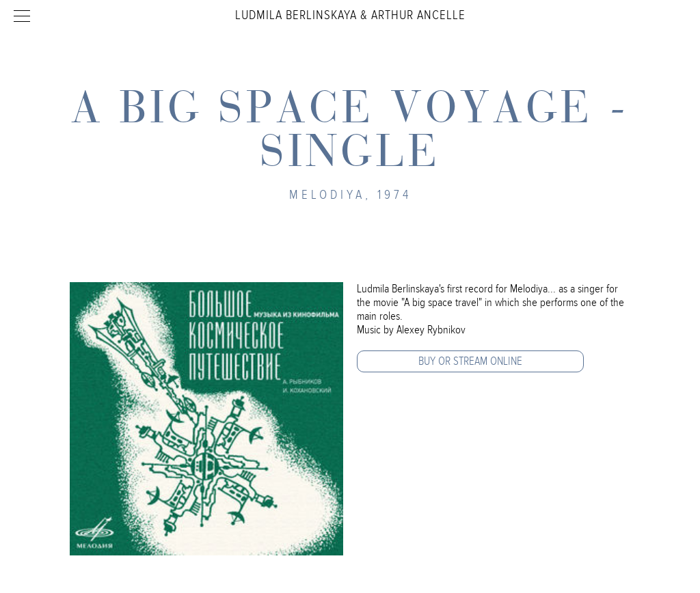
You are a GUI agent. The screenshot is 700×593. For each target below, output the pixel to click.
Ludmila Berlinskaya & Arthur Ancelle (350, 15)
